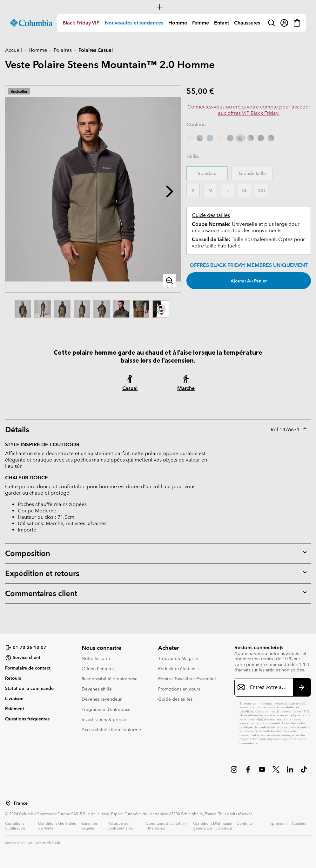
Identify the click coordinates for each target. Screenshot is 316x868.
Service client (23, 658)
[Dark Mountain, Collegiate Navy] (271, 138)
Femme (201, 23)
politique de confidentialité (259, 727)
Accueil (13, 50)
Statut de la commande (29, 688)
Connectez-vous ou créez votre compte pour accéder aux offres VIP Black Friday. (249, 110)
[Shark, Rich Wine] (200, 138)
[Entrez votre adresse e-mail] (269, 687)
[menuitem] (81, 23)
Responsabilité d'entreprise (110, 679)
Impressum (277, 823)
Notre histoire (96, 658)
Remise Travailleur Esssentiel (187, 679)
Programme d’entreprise (106, 709)
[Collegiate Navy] (230, 138)
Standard (207, 173)
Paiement (15, 709)
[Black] (261, 138)
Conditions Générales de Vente (57, 826)
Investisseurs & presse (104, 719)
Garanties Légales (89, 826)
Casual (130, 388)
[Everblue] (210, 138)
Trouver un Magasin (178, 658)
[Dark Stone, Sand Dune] (220, 138)
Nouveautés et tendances (134, 23)
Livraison (14, 698)
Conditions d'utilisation (15, 826)
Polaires (63, 50)
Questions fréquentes (27, 719)
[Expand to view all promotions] (158, 7)
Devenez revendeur (102, 699)
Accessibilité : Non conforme (111, 730)
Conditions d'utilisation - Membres (166, 826)
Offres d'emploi (98, 669)
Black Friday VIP (81, 23)
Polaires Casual (96, 50)
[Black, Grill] (251, 138)
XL (245, 191)
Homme (178, 23)
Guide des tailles (211, 215)
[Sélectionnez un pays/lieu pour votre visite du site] (8, 803)
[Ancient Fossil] (190, 138)
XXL (262, 191)
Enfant (222, 23)
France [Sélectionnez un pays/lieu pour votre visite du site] (21, 803)
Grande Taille (252, 173)
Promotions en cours (179, 689)
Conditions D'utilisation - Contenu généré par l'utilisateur (222, 826)
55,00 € (200, 91)
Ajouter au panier (249, 281)
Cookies (299, 823)
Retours (13, 678)
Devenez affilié (97, 689)
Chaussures (247, 23)
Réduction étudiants (178, 669)
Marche (186, 388)
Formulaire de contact (28, 668)
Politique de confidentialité (120, 826)
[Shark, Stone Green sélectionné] (240, 138)
